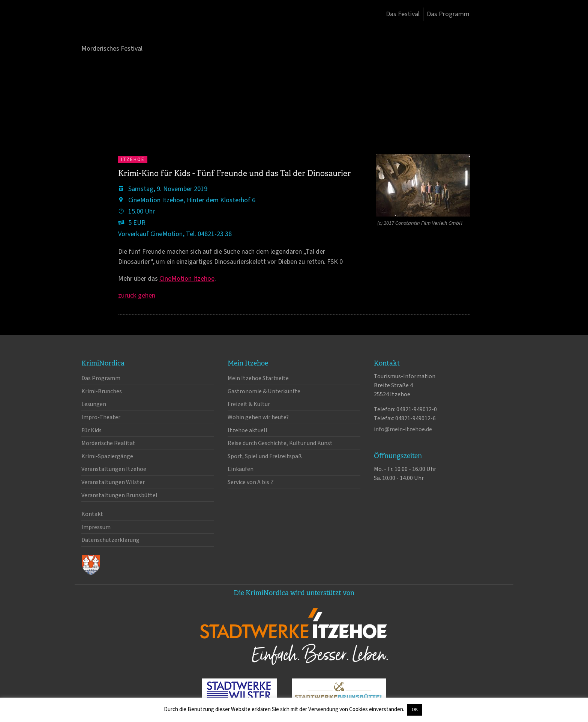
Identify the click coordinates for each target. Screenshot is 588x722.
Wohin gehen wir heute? (258, 417)
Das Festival (403, 14)
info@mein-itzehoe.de (403, 429)
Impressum (96, 527)
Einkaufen (241, 469)
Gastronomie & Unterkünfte (264, 391)
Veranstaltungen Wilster (113, 482)
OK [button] (415, 710)
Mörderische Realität (108, 443)
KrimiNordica (121, 29)
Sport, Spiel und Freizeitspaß (265, 456)
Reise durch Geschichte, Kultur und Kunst (280, 443)
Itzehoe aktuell (247, 430)
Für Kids (91, 430)
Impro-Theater (101, 417)
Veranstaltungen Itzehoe (114, 469)
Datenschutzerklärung (110, 540)
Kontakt (92, 514)
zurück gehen (137, 296)
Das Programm (448, 14)
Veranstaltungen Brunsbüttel (119, 495)
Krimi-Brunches (102, 391)
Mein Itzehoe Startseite (258, 378)
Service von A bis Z (251, 482)
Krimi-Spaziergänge (107, 456)
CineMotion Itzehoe (187, 279)
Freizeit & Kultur (249, 404)
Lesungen (94, 404)
